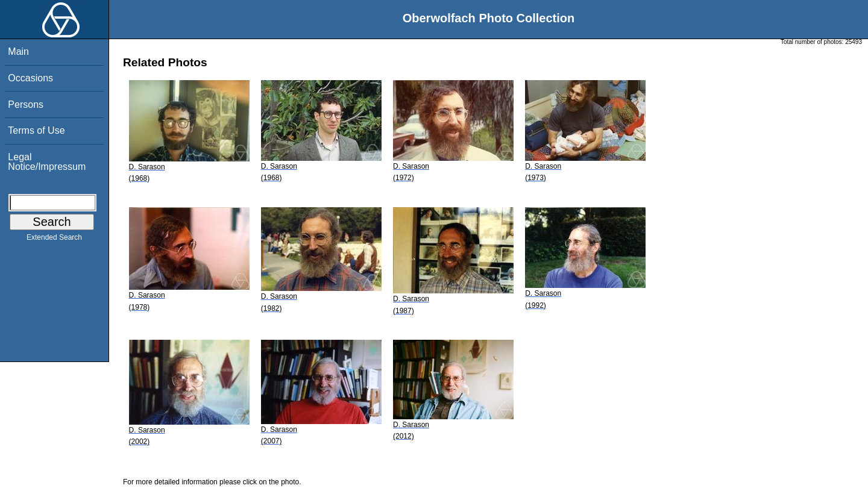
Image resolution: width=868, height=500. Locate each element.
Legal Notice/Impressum (47, 162)
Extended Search (54, 240)
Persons (26, 105)
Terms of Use (36, 130)
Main (18, 52)
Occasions (30, 78)
